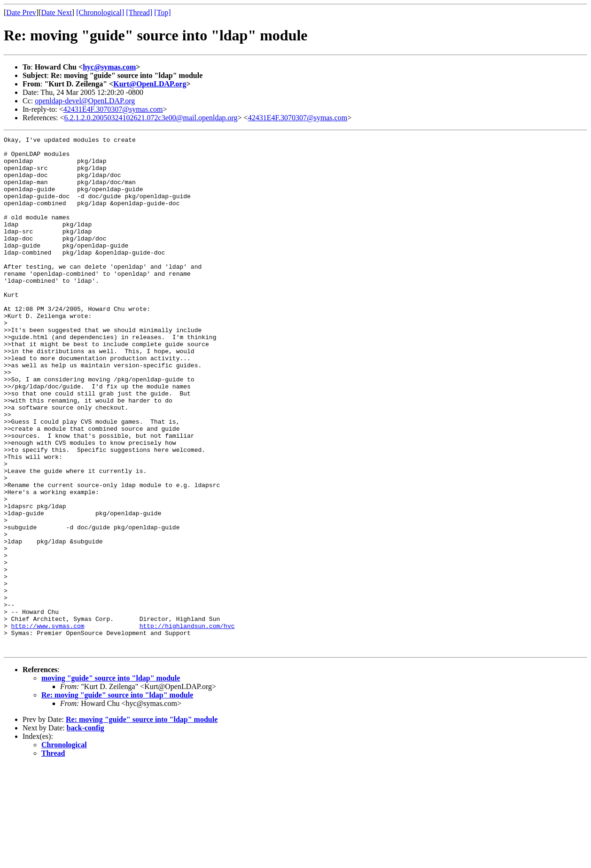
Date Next (57, 12)
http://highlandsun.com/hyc (187, 724)
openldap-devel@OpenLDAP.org (85, 101)
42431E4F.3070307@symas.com (113, 109)
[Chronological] (100, 12)
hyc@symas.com (109, 67)
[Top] (162, 12)
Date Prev (21, 12)
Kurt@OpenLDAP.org (150, 84)
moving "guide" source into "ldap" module (111, 781)
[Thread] (139, 12)
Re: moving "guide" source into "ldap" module (117, 798)
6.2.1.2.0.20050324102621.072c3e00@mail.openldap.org (151, 118)
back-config (86, 831)
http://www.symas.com (48, 724)
